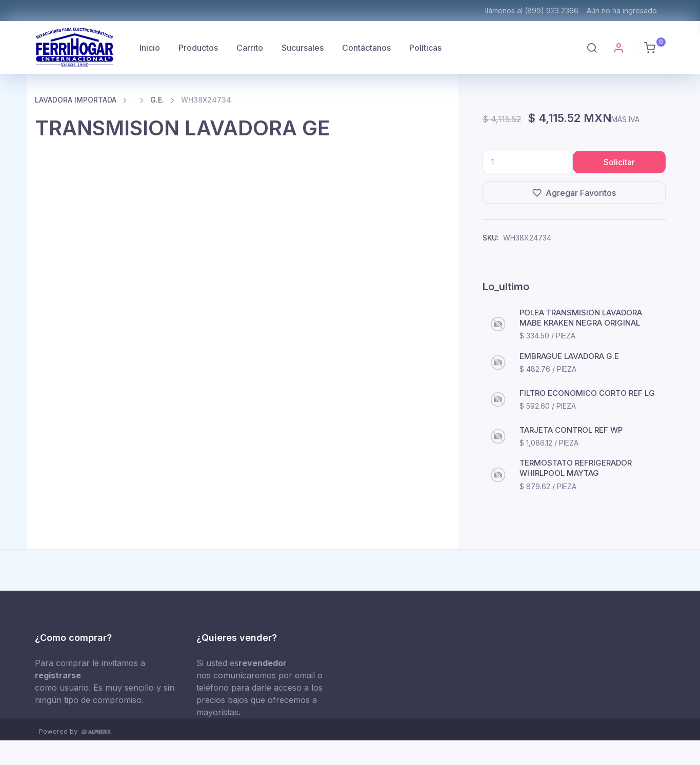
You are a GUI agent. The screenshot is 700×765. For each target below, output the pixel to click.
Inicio (150, 48)
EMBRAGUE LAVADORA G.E (569, 356)
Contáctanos (366, 48)
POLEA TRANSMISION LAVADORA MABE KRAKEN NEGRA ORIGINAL (581, 318)
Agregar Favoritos (574, 193)
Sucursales (303, 48)
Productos (198, 48)
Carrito (250, 48)
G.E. (157, 100)
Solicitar (619, 162)
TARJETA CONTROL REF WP (571, 430)
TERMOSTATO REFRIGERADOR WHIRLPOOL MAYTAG (576, 468)
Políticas (425, 48)
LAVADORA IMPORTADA (76, 100)
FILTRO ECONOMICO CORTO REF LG (587, 393)
